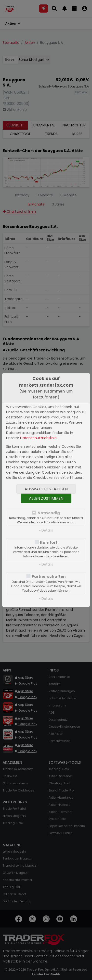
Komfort (49, 542)
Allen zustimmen (46, 498)
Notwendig (49, 513)
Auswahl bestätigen (46, 489)
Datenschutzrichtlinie (38, 438)
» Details (46, 530)
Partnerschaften (49, 576)
